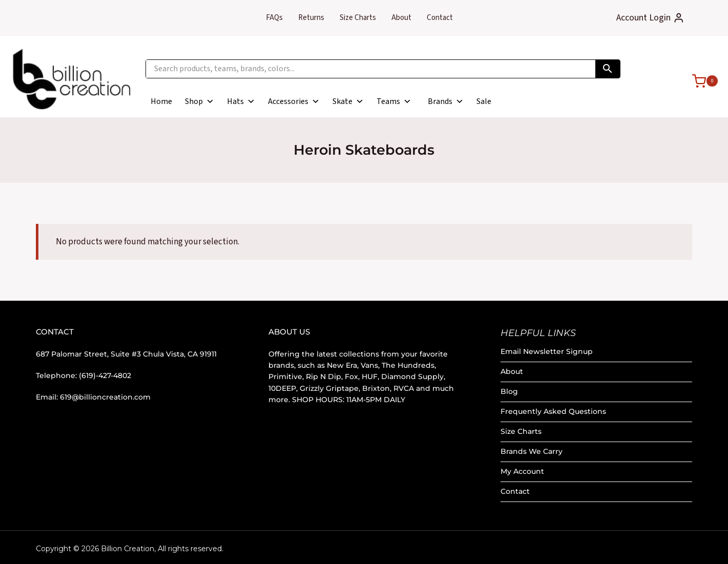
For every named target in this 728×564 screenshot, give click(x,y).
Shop (200, 101)
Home (161, 101)
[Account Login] (650, 18)
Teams (394, 101)
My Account (522, 471)
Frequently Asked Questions (553, 411)
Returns (311, 18)
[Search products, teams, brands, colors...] (371, 69)
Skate (348, 101)
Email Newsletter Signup (547, 351)
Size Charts (358, 18)
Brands (446, 101)
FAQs (274, 18)
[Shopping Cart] (700, 81)
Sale (484, 101)
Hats (241, 101)
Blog (509, 391)
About (401, 18)
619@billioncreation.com (105, 397)
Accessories (294, 101)
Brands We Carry (532, 451)
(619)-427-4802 (105, 375)
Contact (440, 18)
